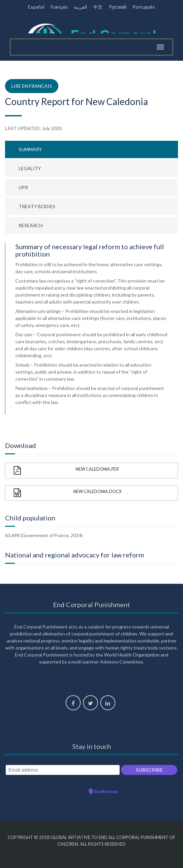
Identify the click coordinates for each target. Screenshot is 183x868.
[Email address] (63, 770)
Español (36, 7)
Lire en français (32, 86)
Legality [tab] (30, 168)
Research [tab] (31, 225)
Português (144, 7)
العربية (80, 7)
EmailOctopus (106, 792)
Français (59, 7)
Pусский (118, 7)
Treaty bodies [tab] (37, 206)
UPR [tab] (23, 187)
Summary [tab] (30, 149)
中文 (98, 7)
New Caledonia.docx (68, 493)
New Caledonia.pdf (66, 471)
